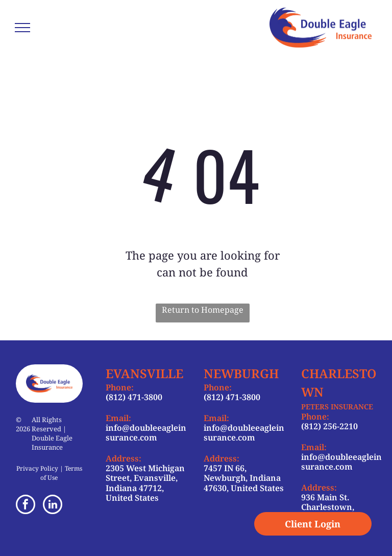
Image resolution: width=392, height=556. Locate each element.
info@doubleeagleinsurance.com (146, 433)
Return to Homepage (203, 310)
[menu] (22, 28)
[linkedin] (53, 506)
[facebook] (26, 506)
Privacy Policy (37, 468)
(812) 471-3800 (134, 397)
